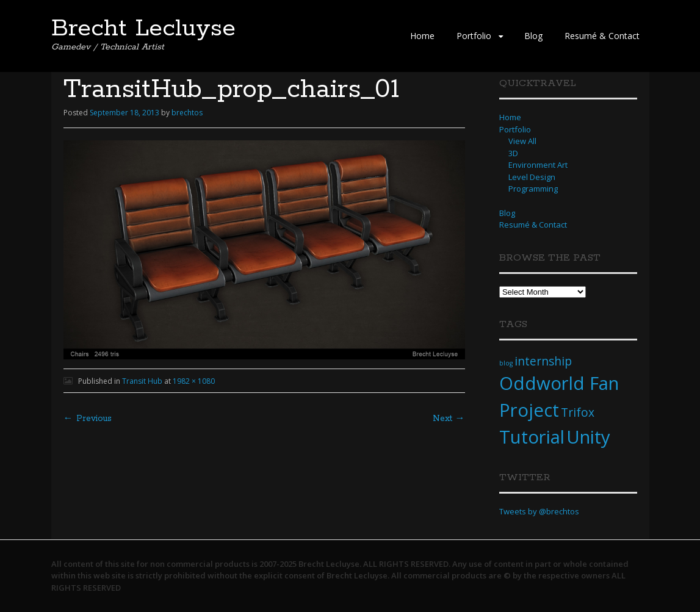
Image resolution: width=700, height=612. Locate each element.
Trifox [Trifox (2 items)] (578, 412)
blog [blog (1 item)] (506, 363)
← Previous (88, 419)
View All (522, 141)
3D (513, 153)
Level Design (532, 177)
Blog (533, 36)
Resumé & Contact (602, 36)
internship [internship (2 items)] (543, 361)
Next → (449, 419)
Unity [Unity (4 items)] (588, 437)
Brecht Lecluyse (143, 29)
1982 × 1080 (194, 381)
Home (422, 36)
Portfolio (474, 36)
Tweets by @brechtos (539, 511)
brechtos (187, 113)
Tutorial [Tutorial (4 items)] (532, 437)
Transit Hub (142, 381)
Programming (533, 189)
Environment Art (538, 165)
